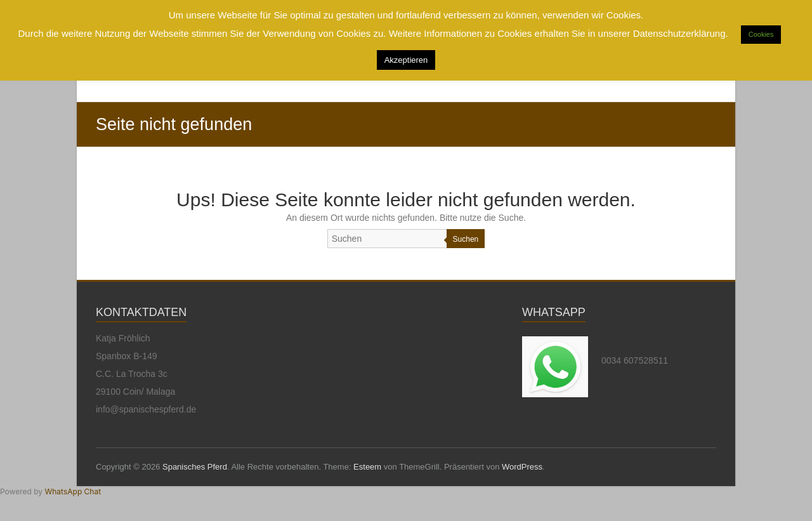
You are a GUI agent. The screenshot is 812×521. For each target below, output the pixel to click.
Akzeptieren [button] (406, 60)
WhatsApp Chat (73, 491)
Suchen (466, 239)
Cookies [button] (761, 34)
